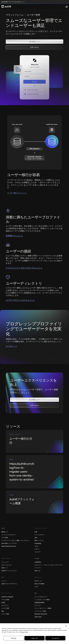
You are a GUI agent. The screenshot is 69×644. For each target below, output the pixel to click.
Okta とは (37, 571)
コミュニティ (5, 562)
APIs (36, 538)
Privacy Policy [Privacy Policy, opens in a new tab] (24, 637)
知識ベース (5, 568)
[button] (34, 42)
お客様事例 (38, 562)
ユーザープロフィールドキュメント (20, 300)
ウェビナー (38, 552)
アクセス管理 (5, 600)
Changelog (38, 543)
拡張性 (3, 603)
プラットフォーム (15, 15)
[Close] (66, 631)
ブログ (36, 546)
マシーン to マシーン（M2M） (43, 608)
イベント (4, 581)
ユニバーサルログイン (41, 597)
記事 (36, 532)
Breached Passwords (41, 614)
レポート (37, 549)
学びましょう (38, 581)
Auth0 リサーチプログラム (9, 584)
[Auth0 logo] (34, 7)
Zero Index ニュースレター (9, 543)
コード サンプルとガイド (9, 535)
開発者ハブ (5, 532)
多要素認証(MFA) (39, 603)
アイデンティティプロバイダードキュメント (24, 268)
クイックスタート (40, 535)
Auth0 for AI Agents (7, 597)
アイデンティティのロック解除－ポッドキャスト (16, 540)
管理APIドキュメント (14, 236)
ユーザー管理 (5, 608)
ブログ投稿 (5, 538)
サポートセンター (7, 565)
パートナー (38, 568)
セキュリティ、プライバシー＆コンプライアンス (49, 565)
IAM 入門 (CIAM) (39, 584)
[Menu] (67, 7)
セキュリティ (5, 605)
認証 (3, 611)
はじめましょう (12, 346)
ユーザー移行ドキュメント (17, 193)
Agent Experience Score (9, 546)
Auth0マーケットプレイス (9, 571)
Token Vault (38, 617)
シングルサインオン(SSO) (42, 600)
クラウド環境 (5, 614)
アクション (38, 605)
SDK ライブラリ (39, 540)
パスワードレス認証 (40, 611)
